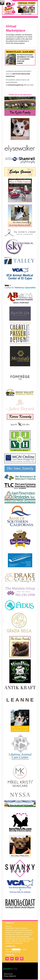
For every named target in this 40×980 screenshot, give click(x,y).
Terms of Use (8, 974)
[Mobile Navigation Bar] (2, 2)
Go (15, 1)
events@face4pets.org (15, 85)
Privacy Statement (10, 976)
